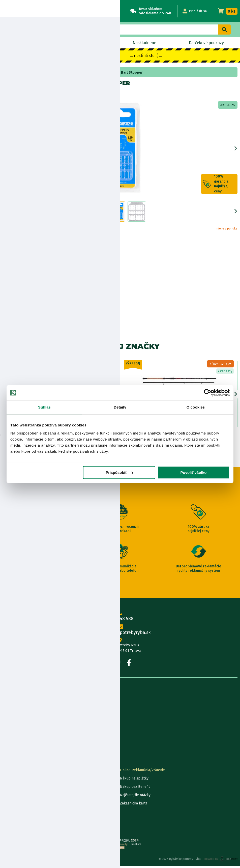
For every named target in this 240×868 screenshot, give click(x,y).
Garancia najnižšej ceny (21, 789)
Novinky (23, 43)
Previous (4, 150)
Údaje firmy (12, 718)
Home (12, 73)
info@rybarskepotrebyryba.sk (120, 632)
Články (8, 735)
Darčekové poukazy (206, 43)
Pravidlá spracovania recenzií (26, 814)
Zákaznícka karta (134, 805)
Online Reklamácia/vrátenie (142, 772)
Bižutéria (27, 73)
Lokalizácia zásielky (18, 780)
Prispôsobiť (119, 472)
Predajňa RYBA (14, 710)
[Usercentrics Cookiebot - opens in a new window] (208, 393)
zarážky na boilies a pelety (59, 73)
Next (236, 150)
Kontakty (10, 772)
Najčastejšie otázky (135, 797)
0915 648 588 (120, 618)
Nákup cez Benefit (135, 789)
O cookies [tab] (196, 407)
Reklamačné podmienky (22, 830)
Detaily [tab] (120, 407)
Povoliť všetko (194, 472)
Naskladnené (144, 43)
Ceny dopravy (13, 805)
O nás (7, 701)
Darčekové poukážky (19, 797)
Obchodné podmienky (20, 726)
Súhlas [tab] (44, 407)
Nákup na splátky (29, 272)
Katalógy (10, 743)
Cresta (22, 94)
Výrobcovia (11, 751)
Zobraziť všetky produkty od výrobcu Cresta (25, 319)
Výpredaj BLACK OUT (81, 43)
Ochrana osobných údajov (23, 822)
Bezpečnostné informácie (27, 286)
